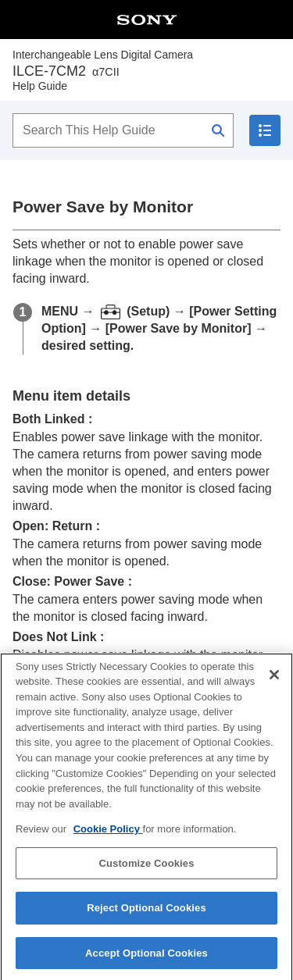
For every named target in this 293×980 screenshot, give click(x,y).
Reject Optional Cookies (146, 920)
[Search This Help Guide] (123, 130)
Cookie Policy (108, 841)
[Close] (274, 687)
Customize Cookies (146, 875)
